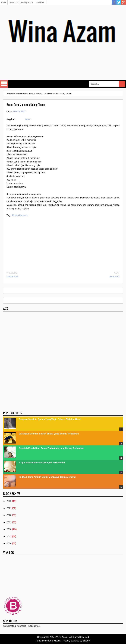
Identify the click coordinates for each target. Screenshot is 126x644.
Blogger (87, 641)
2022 (9, 501)
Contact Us (14, 2)
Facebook (114, 2)
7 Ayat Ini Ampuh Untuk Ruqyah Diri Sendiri (42, 463)
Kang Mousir (54, 641)
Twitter (119, 2)
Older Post (114, 277)
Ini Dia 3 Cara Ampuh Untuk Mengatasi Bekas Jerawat (47, 477)
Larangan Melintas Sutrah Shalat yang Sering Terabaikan (49, 434)
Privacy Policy (27, 2)
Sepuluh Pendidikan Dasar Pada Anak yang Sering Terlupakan (52, 448)
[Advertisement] (63, 69)
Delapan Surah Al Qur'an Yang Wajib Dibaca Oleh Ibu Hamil (50, 419)
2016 (9, 543)
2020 (9, 515)
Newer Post (12, 277)
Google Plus (124, 2)
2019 (9, 522)
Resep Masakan (20, 215)
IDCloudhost (34, 626)
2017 (9, 536)
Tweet (28, 119)
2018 (9, 529)
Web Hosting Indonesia (15, 626)
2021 (9, 508)
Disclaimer (40, 2)
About (4, 2)
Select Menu (4, 84)
